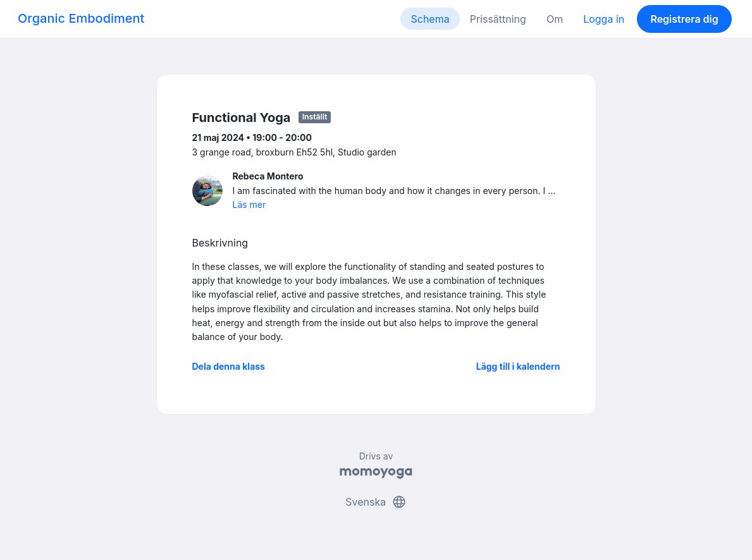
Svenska (376, 502)
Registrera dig (684, 19)
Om (555, 19)
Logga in (604, 19)
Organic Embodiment (81, 18)
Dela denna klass (229, 366)
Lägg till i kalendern (518, 366)
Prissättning (498, 19)
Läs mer (250, 204)
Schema (430, 19)
